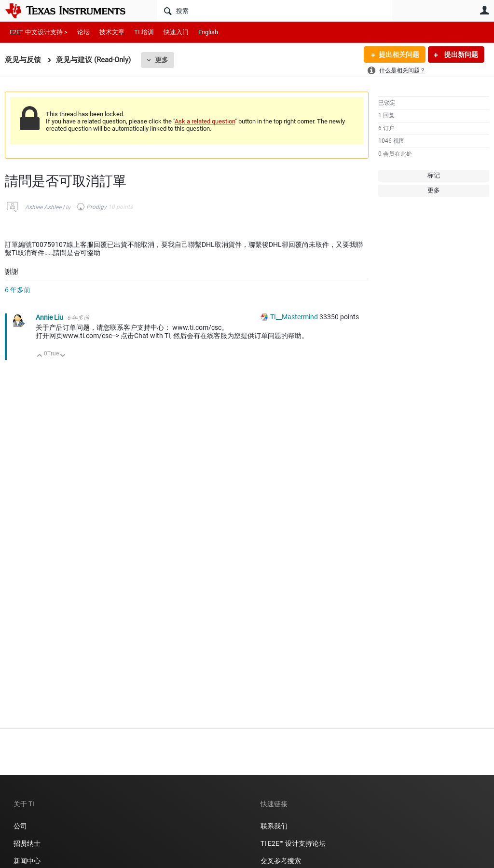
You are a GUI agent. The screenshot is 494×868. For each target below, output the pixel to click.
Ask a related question (205, 121)
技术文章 (112, 32)
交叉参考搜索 (281, 861)
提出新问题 (460, 54)
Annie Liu (50, 317)
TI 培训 (144, 32)
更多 (162, 60)
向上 (40, 356)
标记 (434, 175)
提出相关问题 (399, 54)
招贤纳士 (27, 843)
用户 (484, 10)
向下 (63, 356)
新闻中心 (27, 861)
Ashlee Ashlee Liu (48, 207)
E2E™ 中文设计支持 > (39, 32)
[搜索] (274, 11)
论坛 (83, 32)
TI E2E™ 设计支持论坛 (293, 843)
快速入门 (176, 32)
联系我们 (274, 826)
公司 (20, 826)
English (208, 32)
